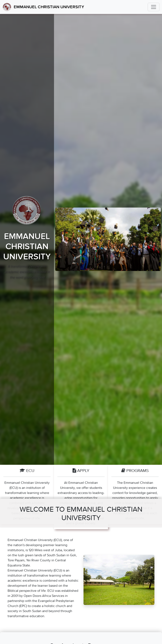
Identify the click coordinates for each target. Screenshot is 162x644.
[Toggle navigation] (154, 7)
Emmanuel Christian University (43, 7)
